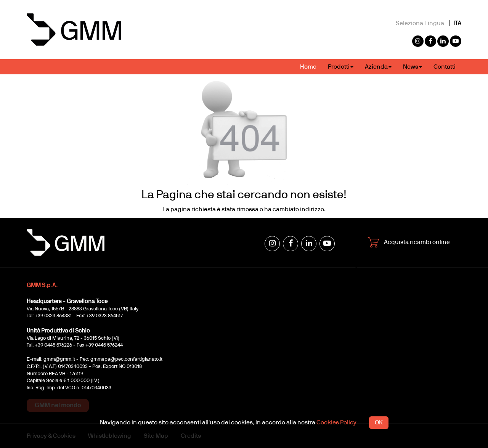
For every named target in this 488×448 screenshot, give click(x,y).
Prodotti (341, 67)
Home (308, 67)
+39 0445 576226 (53, 345)
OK (379, 422)
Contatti (445, 67)
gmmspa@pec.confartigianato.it (126, 359)
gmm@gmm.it (59, 359)
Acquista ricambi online (409, 242)
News (413, 67)
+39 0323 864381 (53, 316)
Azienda (378, 67)
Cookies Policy (336, 422)
